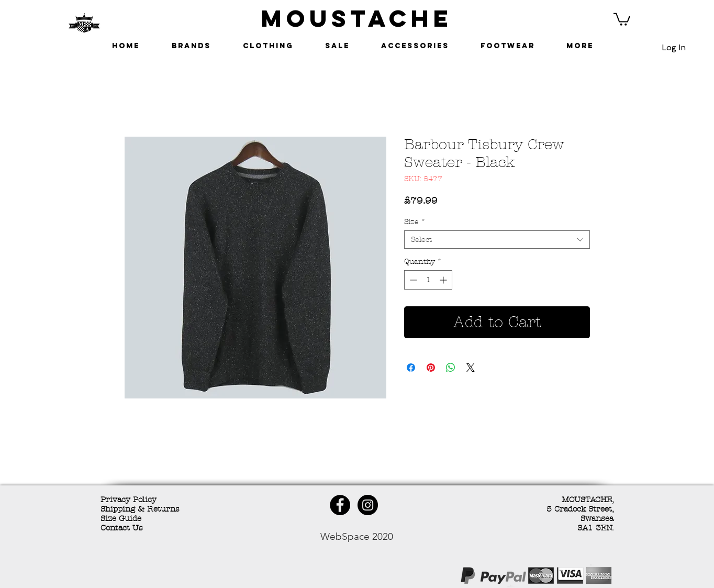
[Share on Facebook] (411, 368)
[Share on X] (471, 368)
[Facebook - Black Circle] (340, 505)
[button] (622, 19)
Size (415, 222)
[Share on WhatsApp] (451, 368)
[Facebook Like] (176, 577)
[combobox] (497, 240)
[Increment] (444, 280)
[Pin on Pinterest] (431, 368)
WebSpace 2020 (357, 536)
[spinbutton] (428, 280)
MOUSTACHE (357, 18)
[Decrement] (412, 280)
